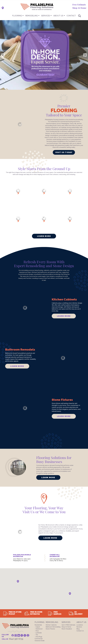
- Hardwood (38, 606)
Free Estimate (79, 5)
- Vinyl (37, 608)
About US (58, 16)
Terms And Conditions (9, 624)
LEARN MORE (64, 293)
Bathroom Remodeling (53, 604)
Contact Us (80, 608)
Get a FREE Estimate (68, 602)
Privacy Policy (22, 624)
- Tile (36, 612)
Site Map (32, 624)
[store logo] (28, 7)
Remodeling (32, 16)
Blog (78, 606)
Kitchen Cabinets (51, 602)
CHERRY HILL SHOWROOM (55, 533)
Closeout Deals (40, 618)
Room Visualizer (67, 606)
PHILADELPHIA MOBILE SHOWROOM (22, 533)
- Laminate (38, 610)
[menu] (44, 16)
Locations (80, 602)
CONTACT (71, 16)
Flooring (17, 16)
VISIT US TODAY (64, 130)
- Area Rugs (38, 614)
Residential (38, 602)
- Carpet (37, 604)
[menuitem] (44, 16)
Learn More (44, 213)
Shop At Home (79, 8)
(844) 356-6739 (16, 616)
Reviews (79, 604)
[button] (18, 559)
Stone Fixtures (50, 606)
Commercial (39, 616)
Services (46, 16)
